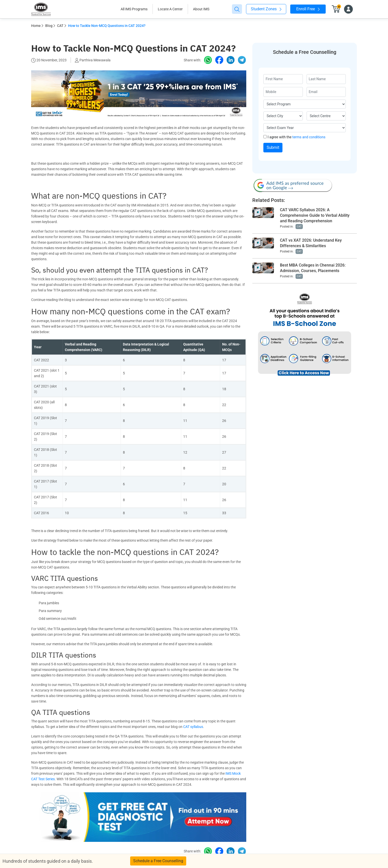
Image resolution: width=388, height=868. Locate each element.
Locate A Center (170, 9)
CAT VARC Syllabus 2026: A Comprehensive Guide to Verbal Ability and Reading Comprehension (315, 215)
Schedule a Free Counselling (158, 861)
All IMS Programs (134, 9)
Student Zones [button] (266, 9)
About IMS (201, 9)
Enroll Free (308, 9)
